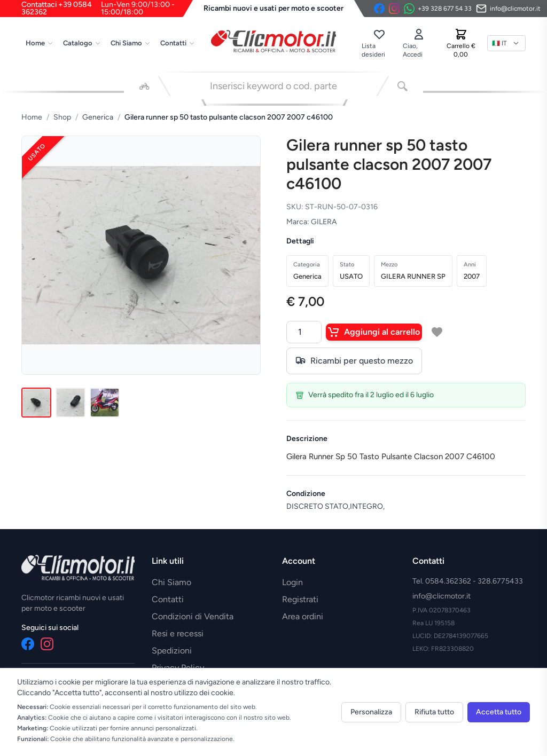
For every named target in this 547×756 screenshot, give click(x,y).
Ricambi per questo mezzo (354, 361)
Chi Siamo (131, 43)
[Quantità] (304, 332)
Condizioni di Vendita (193, 616)
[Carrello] (461, 43)
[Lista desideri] (379, 43)
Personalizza (371, 712)
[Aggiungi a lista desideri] (437, 332)
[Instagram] (394, 9)
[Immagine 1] (36, 403)
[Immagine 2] (71, 403)
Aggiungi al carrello (374, 332)
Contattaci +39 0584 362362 (107, 9)
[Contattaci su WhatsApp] (438, 9)
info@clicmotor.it (441, 596)
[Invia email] (508, 9)
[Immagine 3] (105, 403)
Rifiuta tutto (434, 712)
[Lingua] (506, 43)
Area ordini (303, 616)
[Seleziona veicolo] (144, 86)
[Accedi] (419, 43)
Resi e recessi (178, 633)
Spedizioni (172, 651)
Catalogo (82, 43)
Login (292, 582)
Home (40, 43)
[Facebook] (379, 9)
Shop (62, 117)
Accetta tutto (499, 712)
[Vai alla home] (273, 41)
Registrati (300, 599)
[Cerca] (403, 86)
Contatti (178, 43)
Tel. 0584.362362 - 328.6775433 (468, 581)
